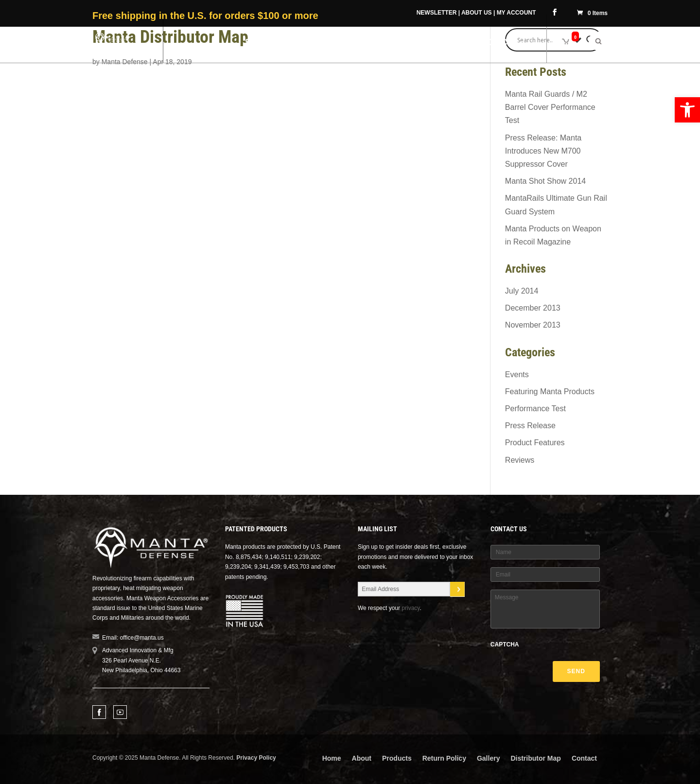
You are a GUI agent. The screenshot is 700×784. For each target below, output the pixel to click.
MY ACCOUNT (516, 13)
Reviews (520, 460)
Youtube (120, 712)
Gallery (488, 758)
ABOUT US (477, 13)
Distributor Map (535, 758)
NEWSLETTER (437, 13)
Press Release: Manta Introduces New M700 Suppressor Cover (543, 151)
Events (517, 375)
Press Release (530, 426)
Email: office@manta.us (133, 638)
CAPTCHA (505, 645)
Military (397, 43)
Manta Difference (323, 43)
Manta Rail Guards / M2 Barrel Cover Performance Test (550, 107)
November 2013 (533, 325)
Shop (255, 43)
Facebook (99, 712)
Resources (495, 43)
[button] (687, 110)
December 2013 (533, 308)
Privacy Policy (256, 758)
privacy (411, 608)
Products (397, 758)
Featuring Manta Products (550, 392)
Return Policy (444, 758)
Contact (584, 758)
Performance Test (535, 409)
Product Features (535, 443)
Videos (449, 43)
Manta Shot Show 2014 (545, 181)
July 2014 (522, 291)
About (362, 758)
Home (332, 758)
